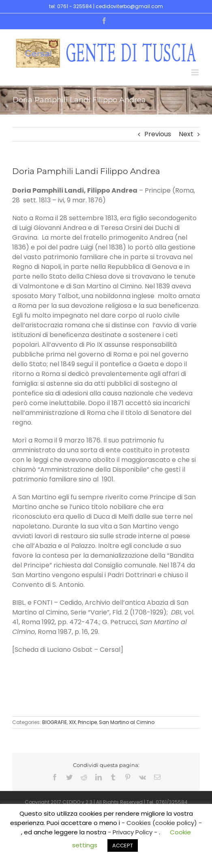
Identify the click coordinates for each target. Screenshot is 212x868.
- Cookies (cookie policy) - (162, 823)
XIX (72, 722)
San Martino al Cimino (127, 722)
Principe (87, 722)
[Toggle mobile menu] (196, 72)
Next (186, 134)
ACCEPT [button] (123, 845)
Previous (158, 134)
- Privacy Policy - (133, 832)
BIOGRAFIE (55, 722)
